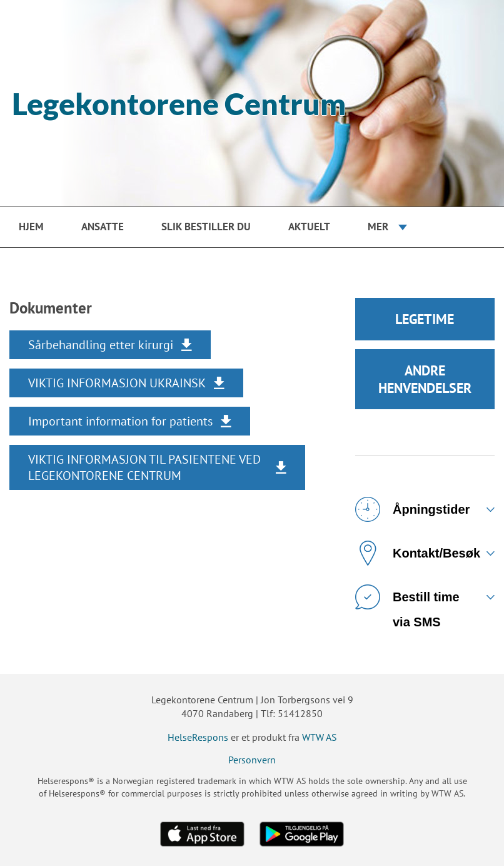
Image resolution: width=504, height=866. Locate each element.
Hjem (31, 227)
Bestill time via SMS (407, 602)
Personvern (252, 760)
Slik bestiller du (206, 227)
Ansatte (103, 227)
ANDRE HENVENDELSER (425, 379)
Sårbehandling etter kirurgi (101, 345)
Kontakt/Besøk (418, 553)
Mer (378, 227)
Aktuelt (309, 227)
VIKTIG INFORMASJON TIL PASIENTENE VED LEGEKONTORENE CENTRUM (144, 467)
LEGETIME (425, 319)
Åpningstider (412, 509)
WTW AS (320, 737)
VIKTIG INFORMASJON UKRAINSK (117, 383)
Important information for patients (120, 421)
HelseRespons (198, 737)
